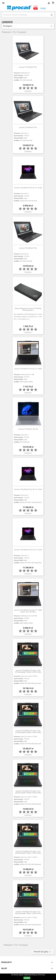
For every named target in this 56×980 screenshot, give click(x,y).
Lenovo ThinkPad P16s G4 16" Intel (28, 550)
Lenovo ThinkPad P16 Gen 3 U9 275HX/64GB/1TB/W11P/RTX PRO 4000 (28, 732)
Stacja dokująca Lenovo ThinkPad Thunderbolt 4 (28, 309)
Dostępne (28, 26)
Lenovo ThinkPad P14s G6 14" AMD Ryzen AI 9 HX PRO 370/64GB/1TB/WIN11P (28, 611)
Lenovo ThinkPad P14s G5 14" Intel (28, 188)
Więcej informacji (39, 975)
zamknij (27, 978)
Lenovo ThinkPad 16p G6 (28, 429)
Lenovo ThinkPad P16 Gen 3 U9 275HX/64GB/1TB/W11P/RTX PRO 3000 (28, 671)
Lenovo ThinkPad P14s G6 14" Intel (28, 489)
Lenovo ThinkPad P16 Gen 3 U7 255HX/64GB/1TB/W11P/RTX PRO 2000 (28, 852)
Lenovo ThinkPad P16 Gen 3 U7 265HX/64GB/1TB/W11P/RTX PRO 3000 (28, 913)
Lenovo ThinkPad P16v (28, 67)
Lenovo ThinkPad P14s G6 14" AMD (28, 369)
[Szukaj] (28, 15)
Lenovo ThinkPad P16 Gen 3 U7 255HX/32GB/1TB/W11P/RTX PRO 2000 (28, 792)
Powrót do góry (43, 952)
